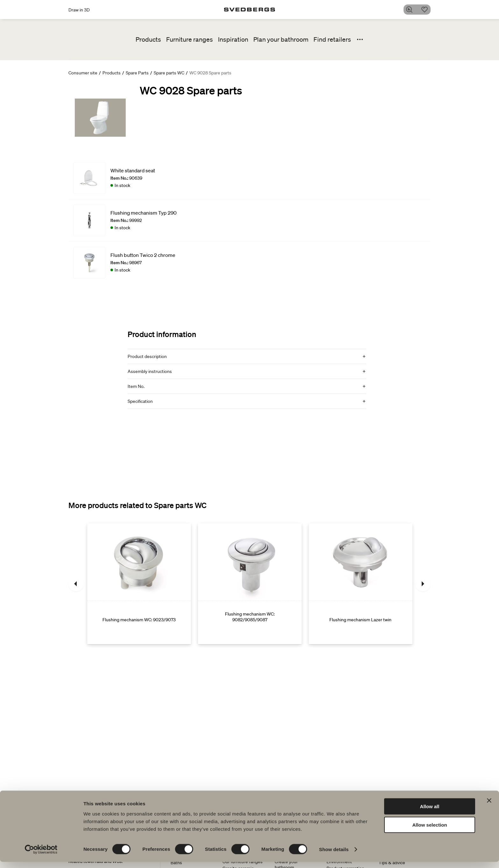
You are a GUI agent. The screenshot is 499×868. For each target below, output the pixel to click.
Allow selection (429, 831)
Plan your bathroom (281, 39)
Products (148, 39)
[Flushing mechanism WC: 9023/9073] (139, 584)
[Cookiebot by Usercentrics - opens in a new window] (41, 856)
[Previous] (76, 584)
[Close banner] (489, 806)
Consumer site (83, 73)
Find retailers (332, 39)
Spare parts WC (169, 73)
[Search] (411, 10)
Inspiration (233, 39)
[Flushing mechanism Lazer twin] (361, 584)
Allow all (430, 812)
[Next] (423, 584)
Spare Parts (137, 73)
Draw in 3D (79, 10)
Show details (334, 855)
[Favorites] (427, 10)
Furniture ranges (190, 39)
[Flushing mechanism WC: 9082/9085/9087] (250, 584)
